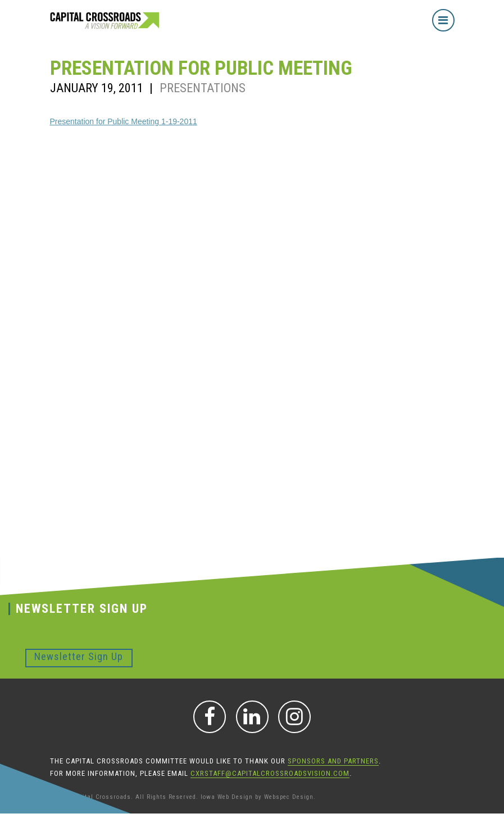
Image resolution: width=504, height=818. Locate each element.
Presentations (203, 88)
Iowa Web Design (227, 797)
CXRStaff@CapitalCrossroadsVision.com (270, 773)
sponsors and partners (333, 761)
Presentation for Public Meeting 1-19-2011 (124, 121)
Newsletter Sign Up (79, 656)
